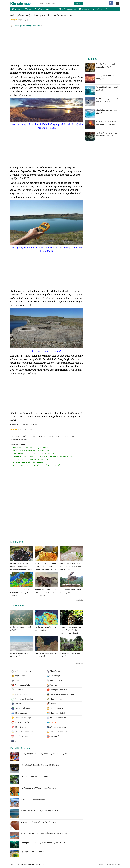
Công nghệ (30, 9)
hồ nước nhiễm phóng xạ (50, 436)
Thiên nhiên (37, 26)
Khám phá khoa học (48, 9)
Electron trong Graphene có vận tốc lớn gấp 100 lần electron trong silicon (42, 456)
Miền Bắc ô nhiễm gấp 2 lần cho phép (28, 462)
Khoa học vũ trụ (87, 9)
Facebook (40, 864)
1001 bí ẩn (102, 9)
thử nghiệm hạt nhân (19, 439)
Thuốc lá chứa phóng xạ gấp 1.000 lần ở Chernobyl (34, 453)
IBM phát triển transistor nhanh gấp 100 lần (30, 447)
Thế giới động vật (68, 9)
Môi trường (27, 26)
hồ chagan (33, 436)
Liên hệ (31, 864)
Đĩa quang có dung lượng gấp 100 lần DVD (30, 459)
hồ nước (23, 436)
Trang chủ (17, 9)
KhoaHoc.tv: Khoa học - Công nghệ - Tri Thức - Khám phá (23, 4)
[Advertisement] (47, 46)
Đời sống (17, 26)
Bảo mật (23, 864)
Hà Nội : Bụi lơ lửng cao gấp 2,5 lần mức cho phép (33, 450)
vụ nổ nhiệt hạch (69, 436)
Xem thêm (79, 600)
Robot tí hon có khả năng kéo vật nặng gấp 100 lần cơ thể (36, 465)
